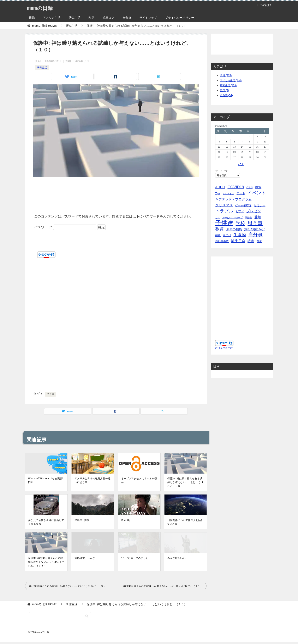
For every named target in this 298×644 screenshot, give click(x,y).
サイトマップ (148, 18)
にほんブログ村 (224, 352)
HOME (44, 26)
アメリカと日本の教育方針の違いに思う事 (93, 480)
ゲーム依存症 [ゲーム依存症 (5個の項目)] (243, 205)
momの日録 (43, 7)
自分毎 (127, 18)
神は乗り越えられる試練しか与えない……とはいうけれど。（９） (67, 586)
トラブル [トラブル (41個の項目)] (224, 211)
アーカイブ (221, 171)
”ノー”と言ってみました (135, 558)
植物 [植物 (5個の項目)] (218, 235)
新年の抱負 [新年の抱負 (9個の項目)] (234, 229)
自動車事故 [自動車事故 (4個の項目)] (222, 241)
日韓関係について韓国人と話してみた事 (185, 522)
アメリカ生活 (52, 18)
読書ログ (108, 18)
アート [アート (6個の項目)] (241, 193)
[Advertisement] (116, 194)
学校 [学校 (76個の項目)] (240, 223)
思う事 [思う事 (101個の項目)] (255, 223)
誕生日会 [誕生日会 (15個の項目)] (238, 241)
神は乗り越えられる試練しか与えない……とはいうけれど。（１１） (163, 586)
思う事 (50, 394)
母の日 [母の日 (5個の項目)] (227, 235)
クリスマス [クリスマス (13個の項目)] (224, 205)
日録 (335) (226, 75)
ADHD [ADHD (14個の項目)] (220, 187)
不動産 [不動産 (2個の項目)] (248, 218)
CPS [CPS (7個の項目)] (250, 187)
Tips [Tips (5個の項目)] (218, 193)
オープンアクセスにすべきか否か (139, 480)
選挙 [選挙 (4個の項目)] (259, 241)
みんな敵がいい (176, 558)
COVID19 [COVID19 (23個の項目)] (236, 187)
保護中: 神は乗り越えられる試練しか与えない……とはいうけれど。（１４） (46, 562)
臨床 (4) (225, 90)
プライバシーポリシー (180, 18)
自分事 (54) (227, 95)
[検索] (60, 616)
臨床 (91, 18)
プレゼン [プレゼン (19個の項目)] (254, 211)
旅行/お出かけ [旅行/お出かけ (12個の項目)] (255, 229)
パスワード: (65, 227)
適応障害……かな (85, 558)
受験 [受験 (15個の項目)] (258, 217)
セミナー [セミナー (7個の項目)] (260, 205)
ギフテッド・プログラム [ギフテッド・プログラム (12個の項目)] (233, 199)
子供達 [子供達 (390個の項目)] (224, 223)
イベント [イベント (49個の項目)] (257, 193)
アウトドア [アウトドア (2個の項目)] (228, 193)
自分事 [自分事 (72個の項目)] (255, 235)
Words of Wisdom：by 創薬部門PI (45, 480)
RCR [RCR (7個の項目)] (258, 187)
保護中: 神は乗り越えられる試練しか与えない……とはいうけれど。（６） (185, 482)
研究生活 (74, 18)
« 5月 (241, 164)
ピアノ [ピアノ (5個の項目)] (240, 211)
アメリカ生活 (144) (231, 80)
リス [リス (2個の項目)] (217, 218)
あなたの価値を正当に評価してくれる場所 (46, 522)
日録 (32, 18)
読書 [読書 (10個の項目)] (251, 241)
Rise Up (126, 520)
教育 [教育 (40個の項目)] (220, 229)
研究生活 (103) (228, 85)
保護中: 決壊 (82, 520)
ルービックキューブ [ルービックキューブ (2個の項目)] (233, 218)
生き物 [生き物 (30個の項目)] (240, 235)
